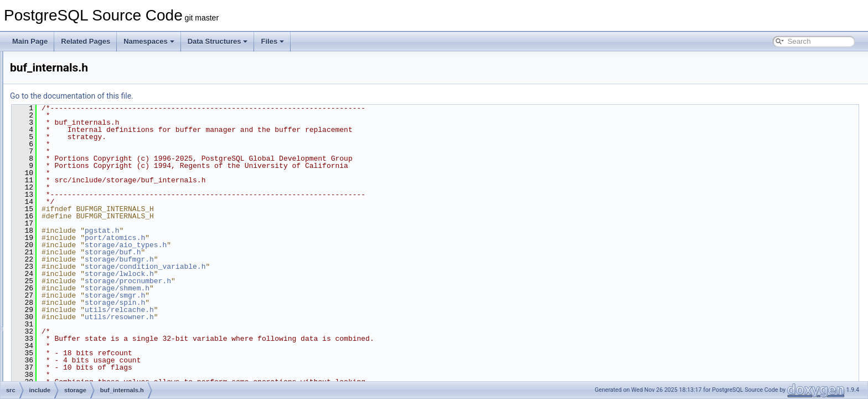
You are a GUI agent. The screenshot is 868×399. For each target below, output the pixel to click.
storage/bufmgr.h (258, 259)
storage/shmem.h (255, 288)
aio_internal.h (83, 149)
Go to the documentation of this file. (210, 96)
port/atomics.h (253, 238)
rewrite (64, 88)
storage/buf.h (251, 252)
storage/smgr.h (253, 295)
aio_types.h (80, 173)
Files (272, 41)
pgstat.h (240, 231)
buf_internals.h (85, 222)
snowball (67, 100)
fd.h (69, 368)
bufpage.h (78, 258)
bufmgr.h (76, 246)
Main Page (30, 41)
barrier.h (75, 185)
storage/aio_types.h (264, 245)
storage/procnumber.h (266, 281)
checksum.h (81, 283)
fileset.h (74, 380)
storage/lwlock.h (258, 274)
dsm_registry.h (85, 356)
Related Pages (86, 41)
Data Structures (218, 41)
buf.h (71, 209)
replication (69, 75)
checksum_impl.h (89, 295)
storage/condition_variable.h (283, 267)
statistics (67, 112)
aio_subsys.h (82, 161)
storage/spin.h (253, 303)
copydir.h (76, 319)
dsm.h (72, 331)
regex (63, 63)
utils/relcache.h (258, 310)
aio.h (70, 136)
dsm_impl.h (80, 344)
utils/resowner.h (258, 317)
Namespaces (149, 41)
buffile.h (75, 234)
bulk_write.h (81, 270)
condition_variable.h (93, 307)
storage (65, 124)
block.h (74, 197)
